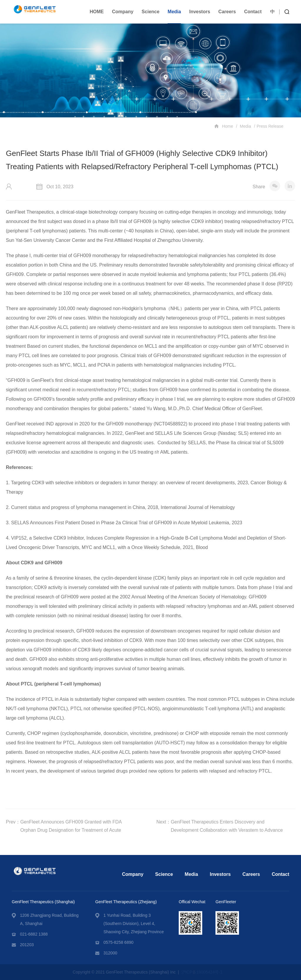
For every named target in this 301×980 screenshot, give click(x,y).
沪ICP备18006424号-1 (202, 972)
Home (224, 126)
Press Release (270, 126)
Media (174, 12)
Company (123, 12)
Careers (227, 12)
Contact (253, 12)
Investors (200, 12)
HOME (97, 12)
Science (150, 12)
